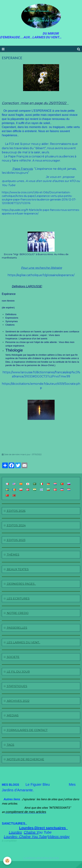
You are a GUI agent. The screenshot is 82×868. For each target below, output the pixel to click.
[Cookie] (7, 861)
